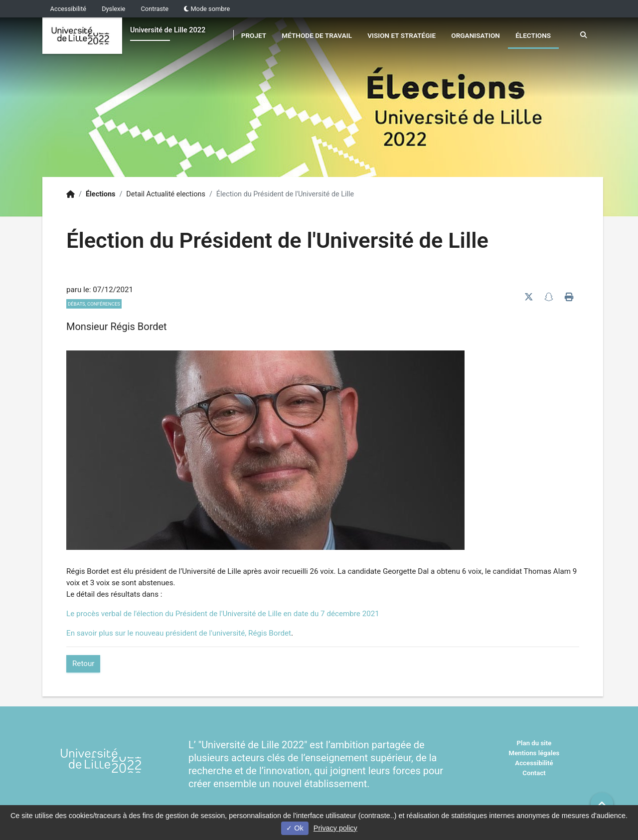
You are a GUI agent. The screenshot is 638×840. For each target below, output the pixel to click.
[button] (602, 804)
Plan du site (534, 743)
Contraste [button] (155, 9)
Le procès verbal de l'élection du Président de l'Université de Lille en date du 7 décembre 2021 (223, 614)
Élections (533, 35)
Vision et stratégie (401, 35)
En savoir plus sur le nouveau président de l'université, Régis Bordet (179, 633)
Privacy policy (335, 828)
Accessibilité (68, 9)
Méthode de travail (317, 35)
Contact (534, 773)
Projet (254, 35)
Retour (83, 664)
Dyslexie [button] (113, 9)
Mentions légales (534, 753)
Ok (295, 828)
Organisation (476, 35)
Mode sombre (207, 9)
